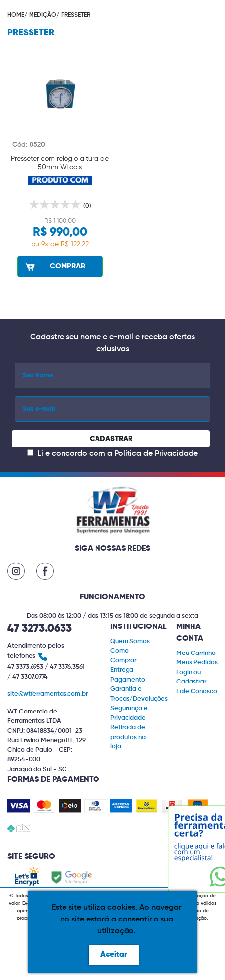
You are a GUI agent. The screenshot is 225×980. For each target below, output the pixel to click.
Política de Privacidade (156, 454)
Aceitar (114, 955)
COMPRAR (54, 267)
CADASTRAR (111, 439)
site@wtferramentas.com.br (48, 694)
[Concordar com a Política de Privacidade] (30, 453)
